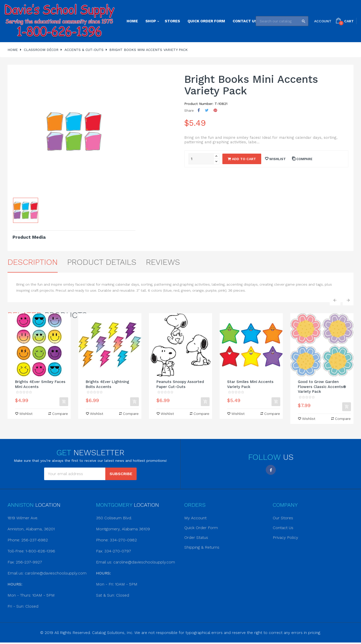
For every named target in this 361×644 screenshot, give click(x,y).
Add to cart (242, 159)
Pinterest (215, 110)
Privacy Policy (285, 537)
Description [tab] (33, 262)
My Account (195, 518)
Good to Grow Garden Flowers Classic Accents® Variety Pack (322, 387)
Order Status (196, 537)
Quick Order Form (201, 528)
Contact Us (283, 528)
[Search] (282, 21)
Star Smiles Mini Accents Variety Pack (250, 384)
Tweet (207, 110)
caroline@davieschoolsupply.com (56, 573)
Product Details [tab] (102, 262)
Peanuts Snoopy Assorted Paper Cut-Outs (180, 384)
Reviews (163, 262)
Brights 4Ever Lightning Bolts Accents (107, 384)
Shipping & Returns (202, 547)
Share (199, 110)
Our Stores (283, 518)
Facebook (271, 470)
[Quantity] (201, 159)
